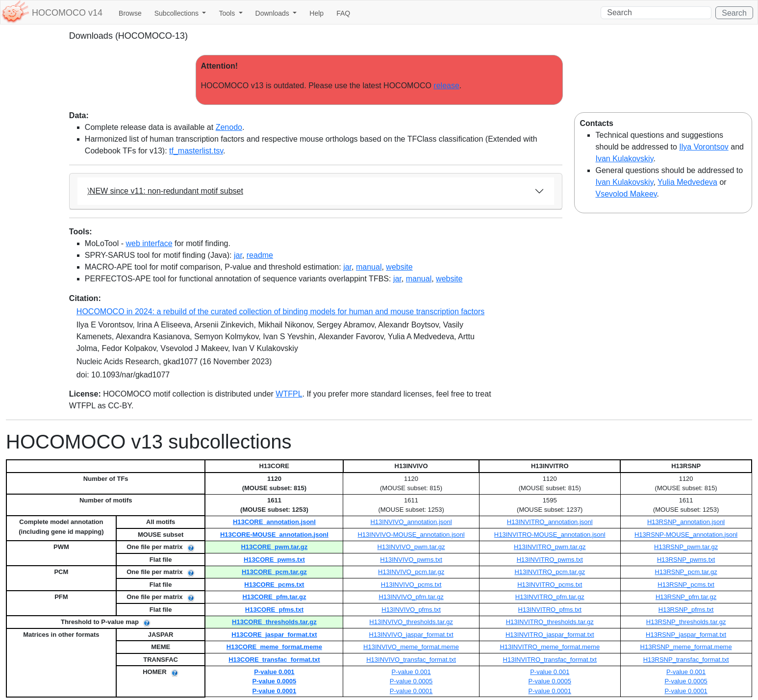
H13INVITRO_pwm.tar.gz (550, 547)
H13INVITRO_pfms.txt (550, 610)
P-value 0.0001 (275, 691)
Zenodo (229, 127)
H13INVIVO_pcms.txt (411, 585)
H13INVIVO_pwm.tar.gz (411, 547)
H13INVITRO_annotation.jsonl (550, 522)
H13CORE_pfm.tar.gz (274, 597)
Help (316, 13)
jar (238, 255)
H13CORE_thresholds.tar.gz (274, 622)
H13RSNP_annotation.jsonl (686, 522)
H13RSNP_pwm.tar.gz (686, 547)
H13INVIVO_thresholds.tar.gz (411, 622)
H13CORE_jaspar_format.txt (274, 635)
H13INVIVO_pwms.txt (411, 560)
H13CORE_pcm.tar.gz (274, 572)
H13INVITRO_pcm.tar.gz (550, 572)
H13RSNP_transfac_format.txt (686, 660)
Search (734, 13)
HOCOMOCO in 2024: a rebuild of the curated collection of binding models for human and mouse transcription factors (280, 312)
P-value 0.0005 (275, 681)
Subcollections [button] (177, 13)
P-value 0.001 (274, 672)
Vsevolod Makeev (626, 194)
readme (260, 255)
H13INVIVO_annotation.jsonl (411, 522)
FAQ (343, 13)
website (399, 267)
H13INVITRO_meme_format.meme (550, 647)
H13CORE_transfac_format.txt (274, 660)
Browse (130, 13)
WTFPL (289, 394)
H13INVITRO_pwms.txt (550, 560)
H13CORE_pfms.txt (274, 610)
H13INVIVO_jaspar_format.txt (411, 635)
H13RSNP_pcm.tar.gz (686, 572)
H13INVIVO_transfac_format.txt (411, 660)
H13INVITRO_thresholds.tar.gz (550, 622)
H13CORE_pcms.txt (274, 585)
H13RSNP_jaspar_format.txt (686, 635)
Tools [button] (228, 13)
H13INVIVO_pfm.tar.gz (411, 597)
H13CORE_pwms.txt (274, 560)
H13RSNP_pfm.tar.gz (686, 597)
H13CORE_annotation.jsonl (274, 522)
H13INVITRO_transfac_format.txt (550, 660)
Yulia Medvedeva (687, 182)
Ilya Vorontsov (704, 147)
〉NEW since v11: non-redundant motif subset (165, 191)
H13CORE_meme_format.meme (274, 647)
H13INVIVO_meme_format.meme (411, 647)
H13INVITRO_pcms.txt (550, 585)
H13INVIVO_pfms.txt (411, 610)
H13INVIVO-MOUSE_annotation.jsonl (411, 535)
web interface (149, 243)
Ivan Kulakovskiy (624, 159)
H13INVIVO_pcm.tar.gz (411, 572)
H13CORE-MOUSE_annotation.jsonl (274, 535)
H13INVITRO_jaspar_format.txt (550, 635)
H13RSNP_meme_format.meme (686, 647)
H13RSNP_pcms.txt (686, 585)
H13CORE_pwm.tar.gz (274, 547)
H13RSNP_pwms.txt (686, 560)
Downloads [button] (273, 13)
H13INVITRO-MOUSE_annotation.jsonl (550, 535)
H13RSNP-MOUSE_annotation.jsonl (686, 535)
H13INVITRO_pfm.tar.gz (550, 597)
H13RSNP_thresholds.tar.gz (686, 622)
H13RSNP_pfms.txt (686, 610)
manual (369, 267)
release (446, 86)
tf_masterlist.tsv (196, 151)
